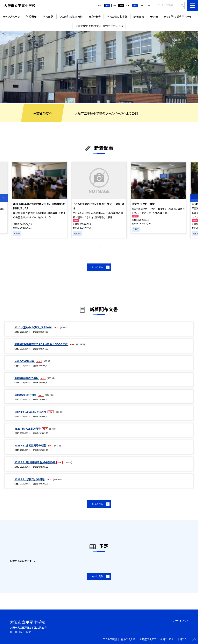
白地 (114, 5)
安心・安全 (95, 17)
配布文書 (139, 17)
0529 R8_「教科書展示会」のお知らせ (35, 462)
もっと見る (97, 267)
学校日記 (48, 17)
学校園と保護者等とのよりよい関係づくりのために (41, 344)
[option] (99, 67)
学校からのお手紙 (117, 17)
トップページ (13, 17)
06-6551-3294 (23, 632)
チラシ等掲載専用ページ (178, 17)
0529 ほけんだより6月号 (28, 429)
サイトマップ (182, 621)
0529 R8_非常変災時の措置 (30, 445)
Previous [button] (4, 198)
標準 (135, 5)
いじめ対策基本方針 (71, 17)
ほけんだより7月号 (25, 361)
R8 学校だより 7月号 (26, 395)
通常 (107, 5)
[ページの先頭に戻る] (194, 640)
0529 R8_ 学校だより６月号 (30, 479)
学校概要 (31, 17)
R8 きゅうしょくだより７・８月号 (31, 412)
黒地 (121, 5)
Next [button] (194, 198)
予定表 (154, 17)
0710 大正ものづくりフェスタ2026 (33, 327)
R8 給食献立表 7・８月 (27, 378)
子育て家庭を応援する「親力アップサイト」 (99, 26)
